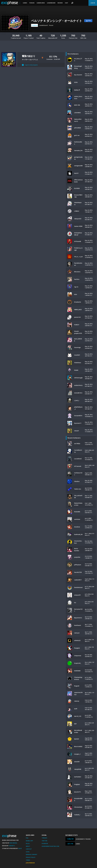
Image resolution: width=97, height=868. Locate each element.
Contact (29, 849)
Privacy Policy (31, 857)
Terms (28, 860)
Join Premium (30, 863)
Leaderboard (51, 3)
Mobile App (29, 841)
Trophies (34, 25)
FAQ (27, 838)
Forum (51, 25)
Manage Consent (32, 854)
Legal (28, 852)
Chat (66, 3)
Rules (28, 843)
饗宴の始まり (29, 56)
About (28, 846)
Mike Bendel (13, 843)
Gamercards (41, 3)
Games (25, 3)
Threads (44, 838)
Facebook (45, 843)
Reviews (60, 3)
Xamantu (12, 846)
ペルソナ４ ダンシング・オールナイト (57, 21)
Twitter (44, 841)
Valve (20, 848)
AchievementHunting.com (50, 846)
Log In (93, 3)
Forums (32, 3)
